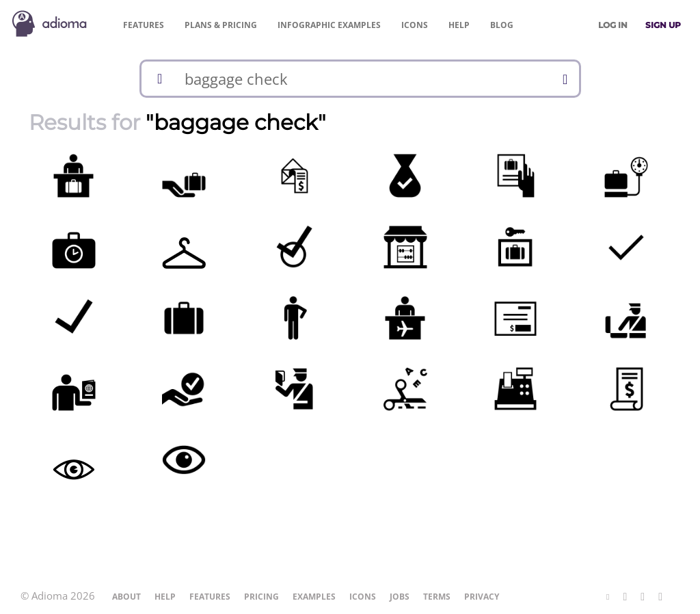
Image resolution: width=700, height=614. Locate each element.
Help (459, 25)
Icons (415, 25)
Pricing (221, 25)
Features (144, 25)
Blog (502, 25)
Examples (329, 25)
